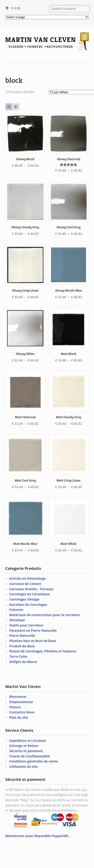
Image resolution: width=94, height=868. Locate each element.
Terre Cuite (18, 656)
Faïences (16, 610)
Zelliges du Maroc (23, 662)
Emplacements (21, 702)
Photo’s (15, 707)
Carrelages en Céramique (29, 594)
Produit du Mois (22, 646)
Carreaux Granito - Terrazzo (31, 589)
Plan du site (19, 717)
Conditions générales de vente (33, 761)
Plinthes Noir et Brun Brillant (33, 641)
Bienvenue (18, 697)
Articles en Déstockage (27, 578)
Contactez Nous (22, 712)
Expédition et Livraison (28, 741)
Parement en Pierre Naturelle (33, 630)
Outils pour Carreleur (26, 625)
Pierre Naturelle (22, 636)
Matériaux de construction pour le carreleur (44, 615)
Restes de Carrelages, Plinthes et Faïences (43, 651)
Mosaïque (17, 620)
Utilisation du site (23, 766)
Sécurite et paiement (26, 751)
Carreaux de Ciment (25, 584)
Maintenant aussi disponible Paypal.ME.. (38, 836)
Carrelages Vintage (24, 599)
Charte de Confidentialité (29, 756)
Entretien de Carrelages (28, 605)
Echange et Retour (24, 746)
